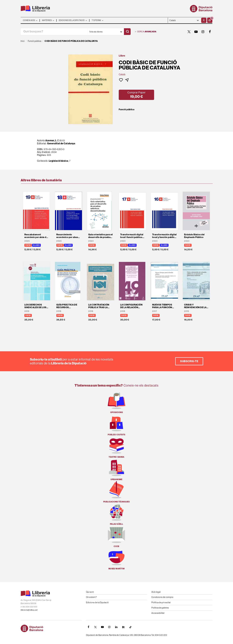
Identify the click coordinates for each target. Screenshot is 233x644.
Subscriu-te (189, 361)
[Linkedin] (116, 627)
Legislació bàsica (59, 161)
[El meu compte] (204, 20)
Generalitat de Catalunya (61, 143)
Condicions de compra (162, 597)
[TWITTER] (189, 32)
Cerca (146, 32)
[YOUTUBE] (196, 32)
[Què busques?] (54, 32)
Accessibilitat (158, 613)
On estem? (91, 597)
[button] (210, 20)
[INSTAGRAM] (203, 32)
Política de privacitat (161, 602)
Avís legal (156, 592)
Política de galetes (160, 608)
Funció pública (127, 109)
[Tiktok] (130, 627)
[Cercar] (127, 32)
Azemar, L (51, 140)
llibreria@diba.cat (29, 610)
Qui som (90, 592)
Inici (23, 41)
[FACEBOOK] (210, 32)
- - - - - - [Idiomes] (184, 20)
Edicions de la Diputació (97, 602)
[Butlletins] (123, 627)
